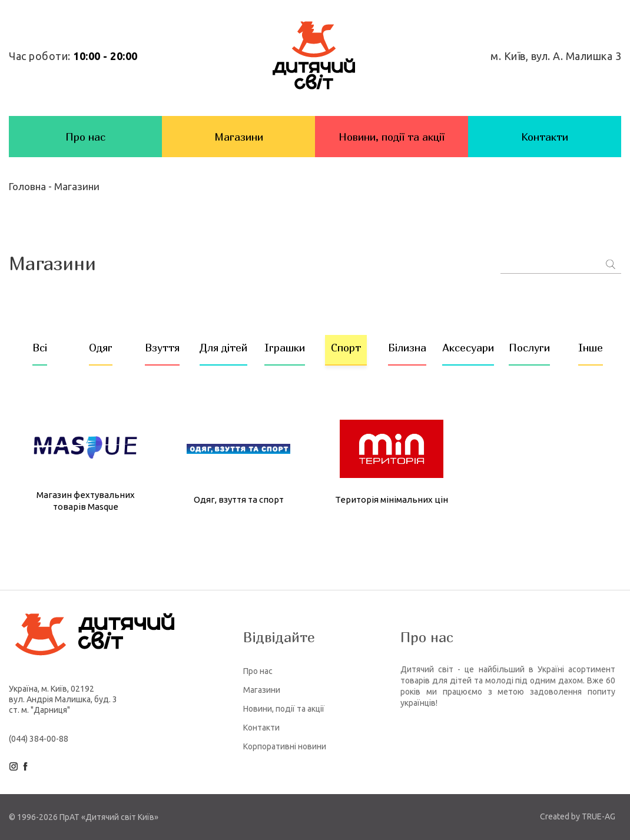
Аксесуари (468, 348)
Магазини (239, 137)
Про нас (85, 137)
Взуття (162, 348)
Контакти (545, 137)
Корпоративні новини (285, 746)
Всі (40, 348)
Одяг (101, 348)
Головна (29, 186)
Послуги (529, 348)
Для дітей (223, 348)
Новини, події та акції (392, 137)
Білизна (407, 348)
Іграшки (285, 348)
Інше (591, 348)
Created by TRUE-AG (578, 816)
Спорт (346, 348)
